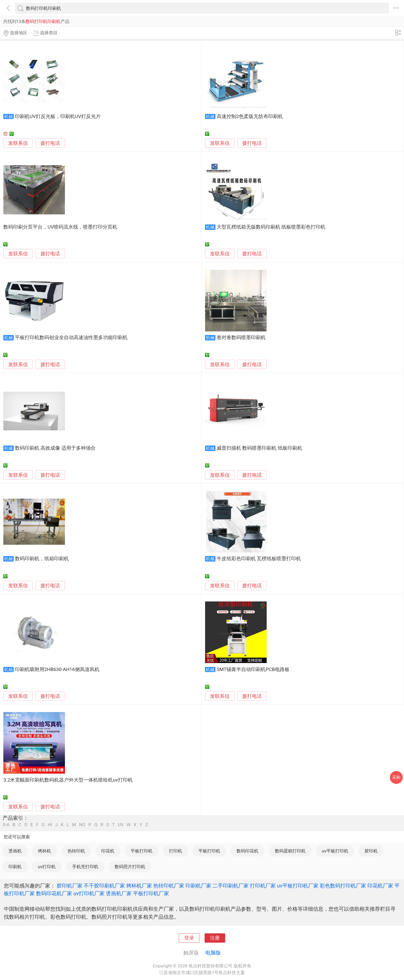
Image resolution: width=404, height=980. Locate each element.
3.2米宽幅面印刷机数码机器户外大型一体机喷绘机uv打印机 (68, 780)
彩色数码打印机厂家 (343, 886)
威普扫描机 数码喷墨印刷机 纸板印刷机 (259, 448)
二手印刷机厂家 (231, 886)
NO (82, 825)
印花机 (108, 851)
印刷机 (15, 867)
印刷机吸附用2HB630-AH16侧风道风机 (57, 669)
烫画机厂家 (119, 893)
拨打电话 (50, 143)
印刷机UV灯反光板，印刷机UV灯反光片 (58, 116)
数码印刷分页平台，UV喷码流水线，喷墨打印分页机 (60, 227)
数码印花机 (247, 851)
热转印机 (76, 851)
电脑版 (213, 953)
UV (121, 825)
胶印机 (371, 851)
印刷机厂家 (198, 886)
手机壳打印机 (85, 867)
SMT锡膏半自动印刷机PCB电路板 (253, 669)
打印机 (176, 851)
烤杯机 (44, 851)
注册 (215, 938)
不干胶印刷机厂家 (104, 886)
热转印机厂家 (169, 886)
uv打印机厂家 (89, 893)
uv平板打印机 (335, 851)
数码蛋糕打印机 (290, 851)
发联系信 (18, 143)
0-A (6, 825)
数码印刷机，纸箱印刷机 (42, 559)
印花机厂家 (380, 886)
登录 (189, 938)
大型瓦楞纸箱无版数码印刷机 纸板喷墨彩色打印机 (271, 227)
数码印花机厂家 (54, 893)
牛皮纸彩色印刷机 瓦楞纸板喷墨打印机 (259, 559)
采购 (396, 777)
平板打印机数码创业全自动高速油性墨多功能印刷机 (71, 338)
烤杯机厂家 (139, 886)
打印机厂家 (263, 886)
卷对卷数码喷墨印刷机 (241, 338)
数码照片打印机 (130, 867)
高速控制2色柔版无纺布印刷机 (250, 116)
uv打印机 (47, 867)
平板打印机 (142, 851)
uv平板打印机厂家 (298, 886)
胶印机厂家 (70, 886)
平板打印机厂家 (151, 893)
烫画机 (15, 851)
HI (50, 825)
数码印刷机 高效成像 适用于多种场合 (55, 448)
